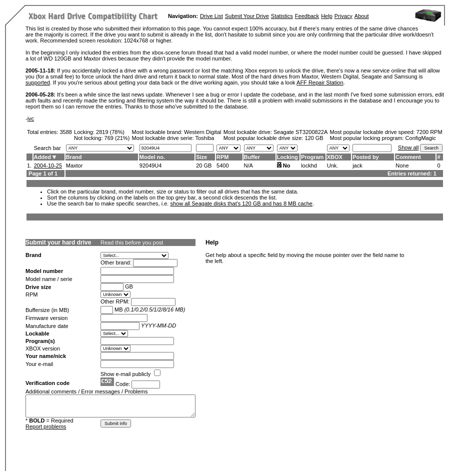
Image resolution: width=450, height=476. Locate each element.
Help (327, 16)
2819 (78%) (110, 132)
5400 (222, 165)
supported (38, 82)
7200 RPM (429, 132)
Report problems (46, 426)
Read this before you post (132, 242)
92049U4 (151, 165)
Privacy (343, 16)
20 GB (204, 165)
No (287, 165)
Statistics (282, 16)
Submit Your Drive (247, 16)
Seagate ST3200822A (300, 132)
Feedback (307, 16)
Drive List (211, 16)
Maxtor (74, 165)
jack (357, 165)
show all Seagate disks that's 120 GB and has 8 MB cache (241, 203)
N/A (248, 165)
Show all (408, 147)
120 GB (314, 138)
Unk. (333, 165)
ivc (31, 118)
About (362, 16)
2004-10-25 (48, 165)
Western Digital (202, 132)
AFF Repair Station (320, 82)
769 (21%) (117, 138)
